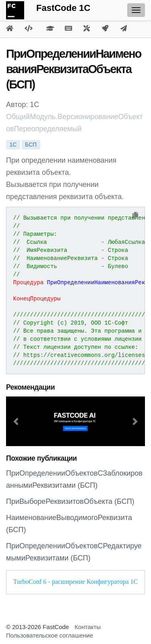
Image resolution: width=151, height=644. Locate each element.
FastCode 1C (63, 8)
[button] (17, 421)
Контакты (88, 627)
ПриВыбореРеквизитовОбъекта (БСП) (70, 501)
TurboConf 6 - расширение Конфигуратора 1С (75, 582)
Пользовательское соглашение (50, 635)
